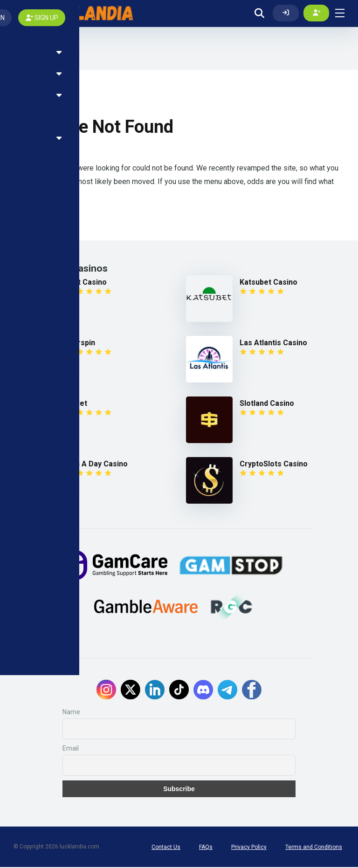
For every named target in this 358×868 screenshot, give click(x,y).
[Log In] (286, 14)
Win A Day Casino (97, 465)
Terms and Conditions (314, 848)
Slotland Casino (267, 404)
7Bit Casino (87, 283)
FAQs (206, 848)
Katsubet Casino (268, 283)
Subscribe (179, 790)
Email (71, 749)
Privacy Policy (249, 848)
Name (71, 713)
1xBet (77, 404)
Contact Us (166, 848)
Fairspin (81, 344)
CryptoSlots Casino (274, 465)
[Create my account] (317, 14)
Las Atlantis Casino (273, 344)
